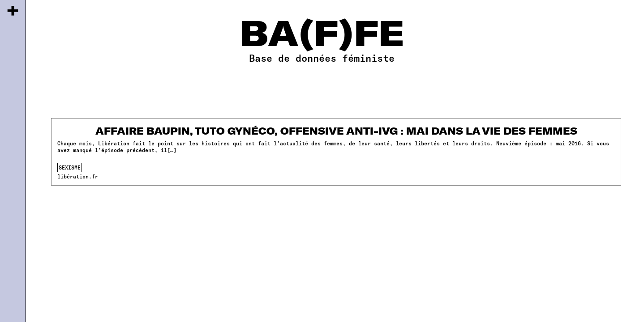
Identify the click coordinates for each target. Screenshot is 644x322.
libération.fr (78, 176)
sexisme (70, 167)
